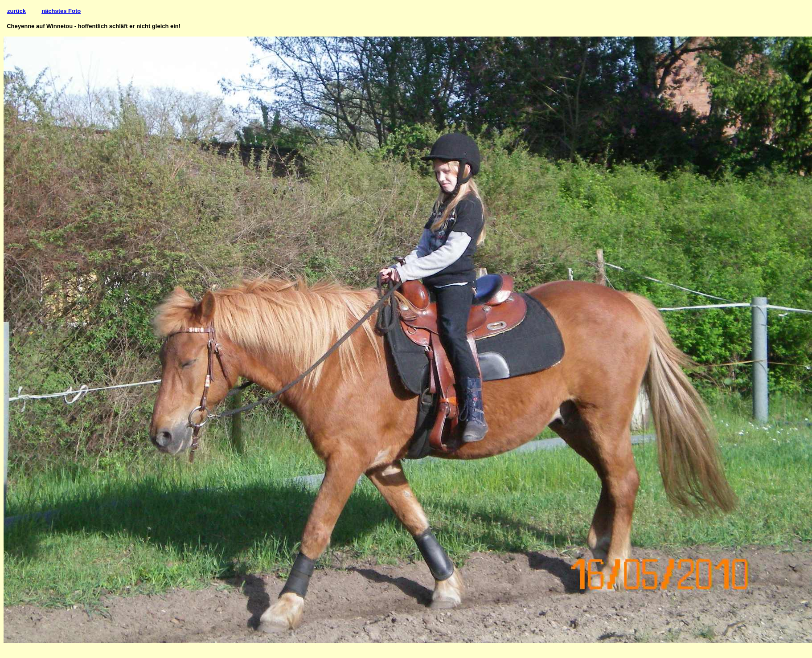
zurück (16, 11)
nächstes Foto (61, 11)
